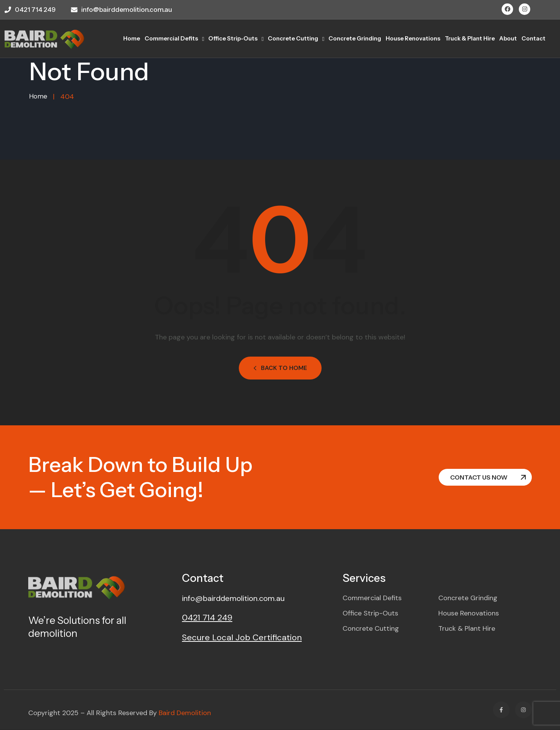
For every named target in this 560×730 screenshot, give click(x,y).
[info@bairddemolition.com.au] (74, 10)
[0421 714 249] (8, 10)
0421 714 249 (35, 10)
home (132, 38)
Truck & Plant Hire (470, 38)
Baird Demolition (185, 713)
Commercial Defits (171, 38)
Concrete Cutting (293, 38)
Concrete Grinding (355, 38)
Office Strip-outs (233, 38)
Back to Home (280, 368)
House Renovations (413, 38)
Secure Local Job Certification (242, 638)
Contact (533, 38)
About (508, 38)
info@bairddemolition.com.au (127, 10)
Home (38, 97)
